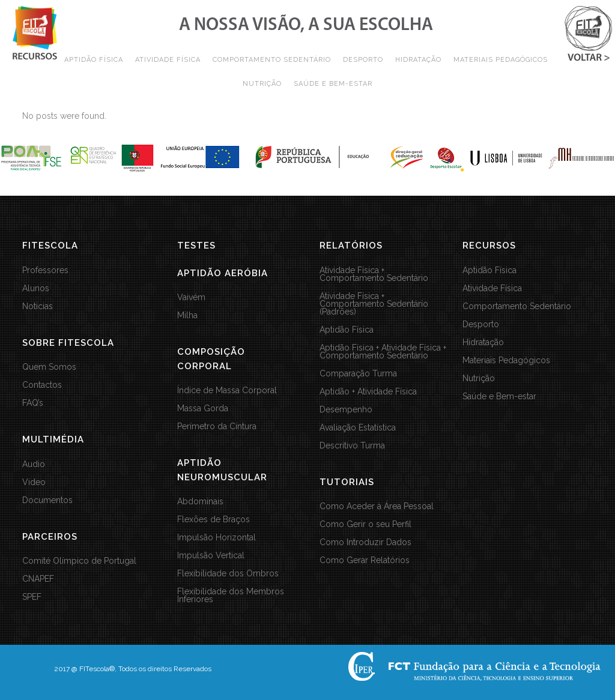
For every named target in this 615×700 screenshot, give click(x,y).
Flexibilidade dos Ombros (228, 574)
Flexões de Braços (214, 520)
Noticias (38, 306)
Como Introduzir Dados (365, 542)
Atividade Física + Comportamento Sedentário (374, 274)
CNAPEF (38, 579)
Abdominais (200, 502)
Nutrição (479, 379)
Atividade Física (492, 288)
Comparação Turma (358, 374)
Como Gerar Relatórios (365, 560)
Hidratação (483, 342)
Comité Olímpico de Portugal (79, 561)
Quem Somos (49, 367)
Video (34, 482)
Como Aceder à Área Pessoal (377, 506)
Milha (187, 315)
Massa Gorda (203, 409)
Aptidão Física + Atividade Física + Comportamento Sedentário (383, 352)
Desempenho (346, 410)
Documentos (47, 500)
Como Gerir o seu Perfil (365, 524)
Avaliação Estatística (358, 428)
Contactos (42, 385)
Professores (45, 270)
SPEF (32, 597)
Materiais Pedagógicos (506, 361)
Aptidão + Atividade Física (368, 392)
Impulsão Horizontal (217, 538)
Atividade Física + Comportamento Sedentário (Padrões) (374, 304)
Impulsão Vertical (211, 556)
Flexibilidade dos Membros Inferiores (231, 596)
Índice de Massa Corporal (227, 391)
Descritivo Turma (352, 446)
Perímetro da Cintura (217, 427)
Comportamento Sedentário (517, 306)
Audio (34, 464)
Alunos (36, 288)
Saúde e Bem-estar (499, 397)
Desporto (481, 324)
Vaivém (191, 297)
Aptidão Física (347, 330)
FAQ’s (33, 403)
